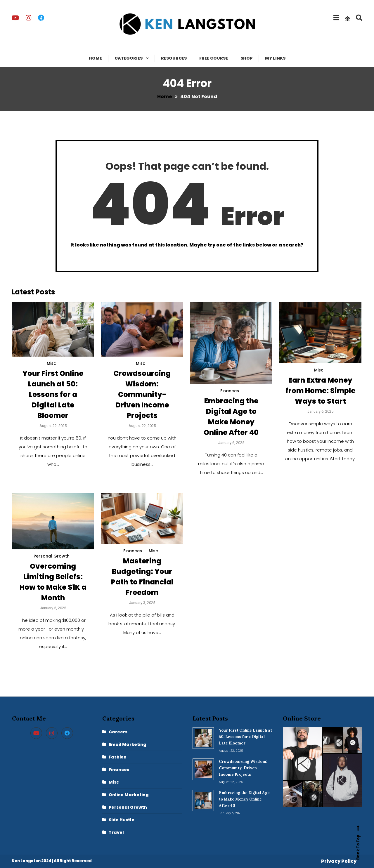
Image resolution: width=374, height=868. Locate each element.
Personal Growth (52, 556)
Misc (51, 363)
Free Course (214, 58)
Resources (174, 58)
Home (95, 58)
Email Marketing (128, 744)
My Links (275, 58)
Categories (129, 58)
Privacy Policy (339, 861)
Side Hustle (122, 820)
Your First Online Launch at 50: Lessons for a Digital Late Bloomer (53, 394)
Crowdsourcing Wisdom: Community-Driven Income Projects (142, 394)
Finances (230, 391)
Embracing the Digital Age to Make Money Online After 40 (244, 799)
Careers (118, 732)
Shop (246, 58)
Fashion (118, 757)
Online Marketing (129, 795)
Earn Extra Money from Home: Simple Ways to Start (320, 391)
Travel (116, 832)
